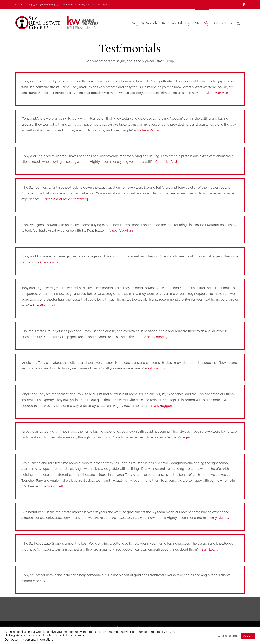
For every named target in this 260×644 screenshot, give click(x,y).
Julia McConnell (51, 486)
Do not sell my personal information (28, 640)
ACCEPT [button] (248, 636)
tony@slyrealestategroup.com (95, 5)
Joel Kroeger (181, 437)
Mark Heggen (162, 406)
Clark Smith (49, 262)
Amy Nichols (219, 518)
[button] (238, 23)
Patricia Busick (158, 368)
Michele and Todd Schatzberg (66, 199)
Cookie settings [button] (228, 636)
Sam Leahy (210, 549)
